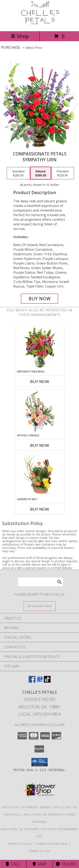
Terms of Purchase (52, 844)
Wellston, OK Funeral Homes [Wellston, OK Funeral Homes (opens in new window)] (26, 807)
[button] (39, 762)
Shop (20, 36)
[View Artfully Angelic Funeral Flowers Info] (39, 411)
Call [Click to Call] (13, 864)
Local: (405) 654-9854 (40, 714)
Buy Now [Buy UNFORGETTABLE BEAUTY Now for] (40, 381)
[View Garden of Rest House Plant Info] (39, 475)
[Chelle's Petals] (40, 25)
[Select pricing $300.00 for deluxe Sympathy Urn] (41, 173)
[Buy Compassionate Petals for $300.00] (40, 299)
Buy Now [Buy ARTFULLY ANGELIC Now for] (40, 445)
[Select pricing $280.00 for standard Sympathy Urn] (18, 173)
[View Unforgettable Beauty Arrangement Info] (39, 348)
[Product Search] (40, 582)
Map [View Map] (40, 864)
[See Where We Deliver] (40, 606)
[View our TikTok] (47, 681)
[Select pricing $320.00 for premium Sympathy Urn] (63, 173)
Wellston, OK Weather (19, 829)
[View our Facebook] (32, 681)
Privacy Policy (21, 844)
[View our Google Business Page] (40, 681)
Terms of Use (40, 851)
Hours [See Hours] (66, 864)
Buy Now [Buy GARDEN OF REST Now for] (40, 509)
